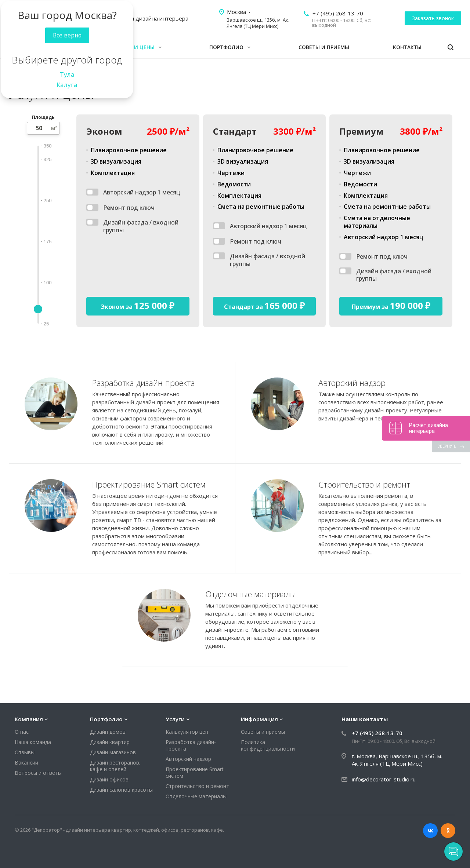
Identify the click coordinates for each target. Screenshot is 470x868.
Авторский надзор (188, 759)
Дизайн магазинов (113, 752)
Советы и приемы (324, 47)
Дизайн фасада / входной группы (141, 226)
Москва (236, 12)
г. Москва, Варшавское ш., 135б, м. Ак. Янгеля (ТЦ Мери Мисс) (397, 760)
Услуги (175, 719)
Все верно (67, 35)
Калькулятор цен (187, 732)
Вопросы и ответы (38, 773)
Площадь (43, 117)
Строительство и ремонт (197, 786)
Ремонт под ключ (129, 208)
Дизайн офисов (109, 779)
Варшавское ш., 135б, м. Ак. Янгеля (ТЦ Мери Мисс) (258, 23)
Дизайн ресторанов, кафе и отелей (115, 766)
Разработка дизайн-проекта (191, 745)
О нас (22, 732)
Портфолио (230, 47)
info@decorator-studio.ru (384, 779)
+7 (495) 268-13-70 (338, 13)
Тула (67, 74)
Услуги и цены (137, 47)
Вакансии (26, 763)
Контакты (407, 47)
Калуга (67, 85)
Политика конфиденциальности (268, 745)
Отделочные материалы (196, 796)
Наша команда (33, 742)
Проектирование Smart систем (195, 772)
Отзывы (25, 752)
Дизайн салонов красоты (121, 790)
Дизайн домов (108, 732)
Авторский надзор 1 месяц (142, 192)
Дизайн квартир (110, 742)
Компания (29, 719)
